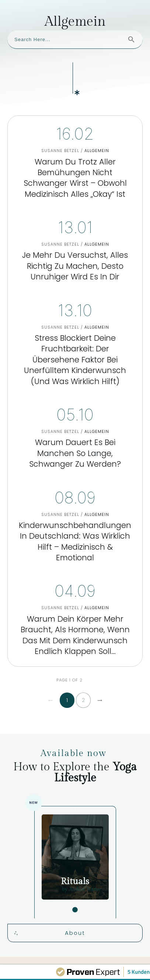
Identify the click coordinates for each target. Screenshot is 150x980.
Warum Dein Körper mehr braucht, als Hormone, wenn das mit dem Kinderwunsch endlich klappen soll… (75, 585)
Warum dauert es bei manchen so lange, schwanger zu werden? (75, 404)
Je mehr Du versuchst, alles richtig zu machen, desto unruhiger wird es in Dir (75, 216)
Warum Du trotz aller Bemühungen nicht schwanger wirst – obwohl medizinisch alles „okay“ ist (75, 128)
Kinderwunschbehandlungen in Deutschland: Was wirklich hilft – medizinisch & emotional (75, 491)
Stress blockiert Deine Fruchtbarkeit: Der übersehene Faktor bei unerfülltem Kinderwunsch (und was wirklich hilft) (75, 310)
